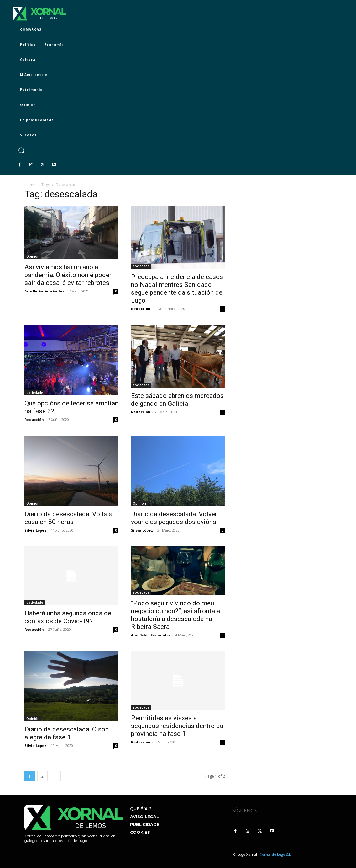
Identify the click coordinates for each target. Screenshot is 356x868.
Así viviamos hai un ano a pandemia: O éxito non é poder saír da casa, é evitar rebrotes (68, 275)
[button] (21, 150)
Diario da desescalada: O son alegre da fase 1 (67, 733)
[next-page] (55, 776)
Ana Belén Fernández (44, 291)
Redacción (141, 309)
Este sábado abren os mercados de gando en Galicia (177, 400)
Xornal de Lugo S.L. (276, 854)
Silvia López (35, 530)
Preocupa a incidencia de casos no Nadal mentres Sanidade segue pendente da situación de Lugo (177, 289)
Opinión (33, 256)
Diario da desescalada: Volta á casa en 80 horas (68, 518)
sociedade (141, 266)
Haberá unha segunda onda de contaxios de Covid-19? (68, 617)
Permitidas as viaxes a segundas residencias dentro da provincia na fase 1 (177, 726)
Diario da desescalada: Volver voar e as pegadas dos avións (174, 518)
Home (30, 185)
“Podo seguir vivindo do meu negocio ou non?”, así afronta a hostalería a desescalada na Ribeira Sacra (175, 615)
